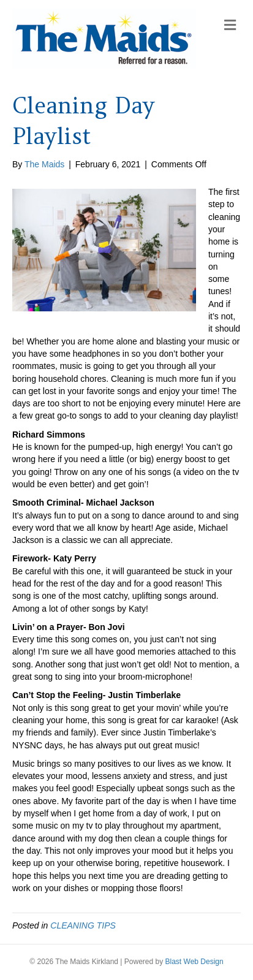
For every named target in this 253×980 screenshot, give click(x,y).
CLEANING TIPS (83, 925)
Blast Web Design (194, 962)
